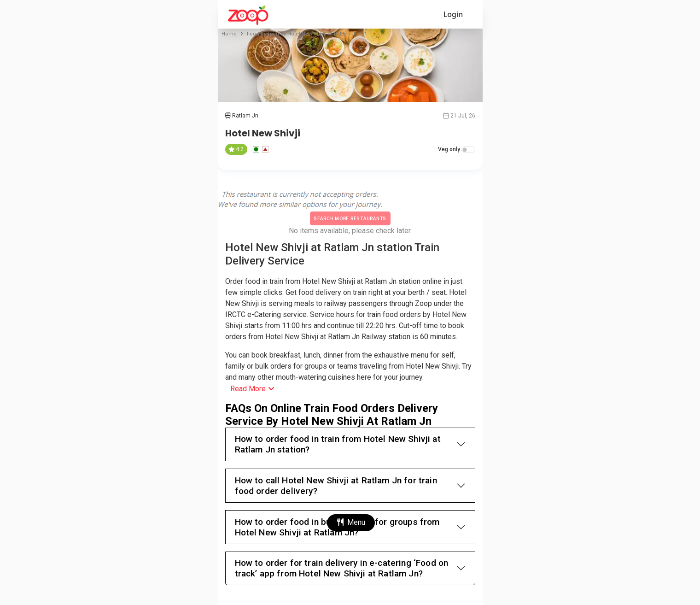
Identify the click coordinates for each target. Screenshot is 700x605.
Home (229, 34)
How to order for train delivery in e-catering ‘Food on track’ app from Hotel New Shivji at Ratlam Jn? (342, 568)
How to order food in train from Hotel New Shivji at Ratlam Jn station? (338, 444)
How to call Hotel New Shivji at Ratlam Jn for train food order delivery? (336, 486)
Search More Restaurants (350, 219)
